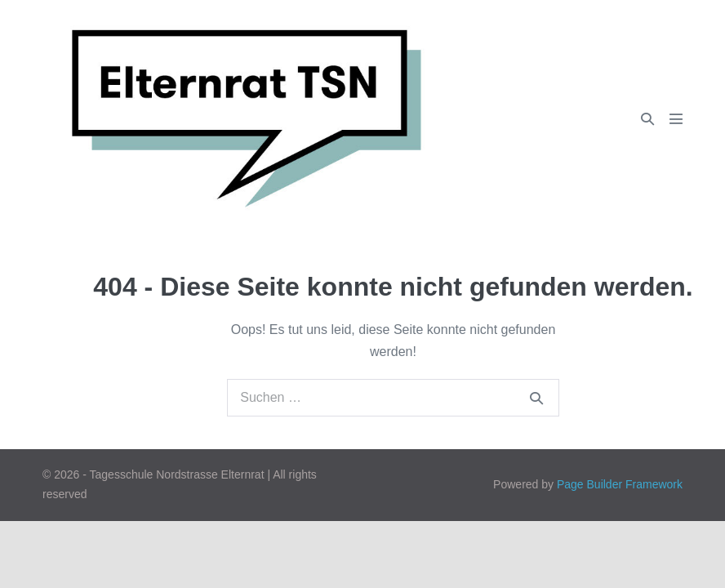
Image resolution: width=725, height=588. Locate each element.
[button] (647, 119)
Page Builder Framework (620, 484)
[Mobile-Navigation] (676, 118)
